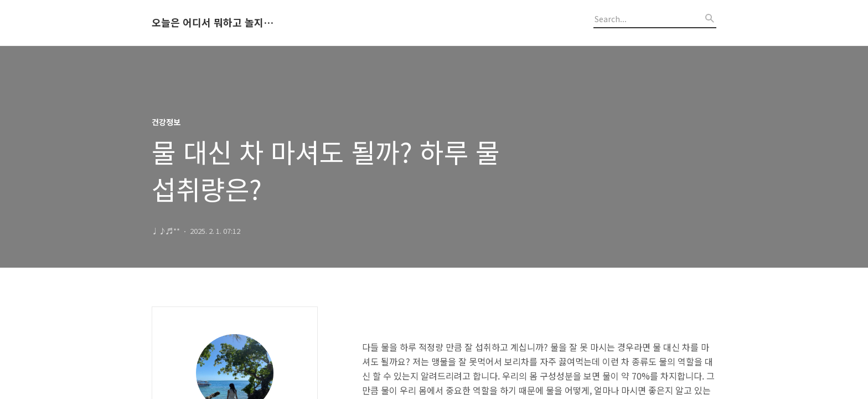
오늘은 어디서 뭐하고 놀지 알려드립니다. (213, 23)
